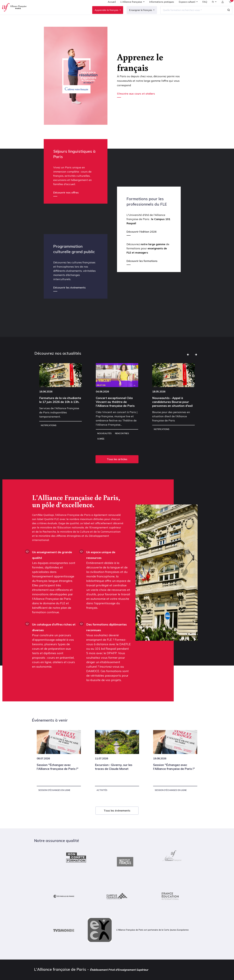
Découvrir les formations (142, 270)
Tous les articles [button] (117, 469)
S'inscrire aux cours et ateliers (136, 103)
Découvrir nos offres (66, 202)
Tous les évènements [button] (117, 820)
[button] (188, 364)
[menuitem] (109, 8)
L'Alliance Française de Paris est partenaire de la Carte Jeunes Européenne (138, 940)
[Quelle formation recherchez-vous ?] (190, 15)
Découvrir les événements (69, 297)
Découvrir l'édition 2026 (142, 241)
